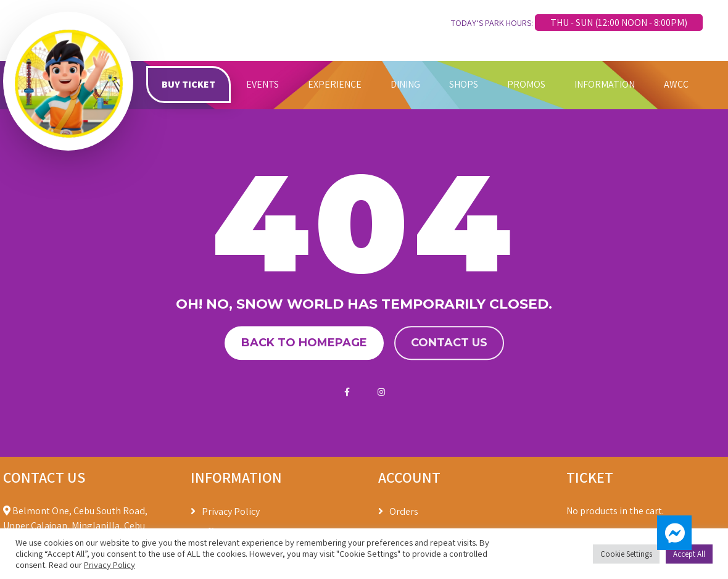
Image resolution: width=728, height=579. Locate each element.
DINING (405, 84)
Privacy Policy (231, 511)
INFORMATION (605, 84)
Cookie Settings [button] (626, 554)
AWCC (676, 84)
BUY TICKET (188, 84)
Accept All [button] (689, 554)
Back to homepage (304, 343)
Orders (404, 511)
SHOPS (464, 84)
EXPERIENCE (335, 84)
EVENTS (263, 84)
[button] (674, 533)
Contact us (449, 343)
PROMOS (526, 84)
